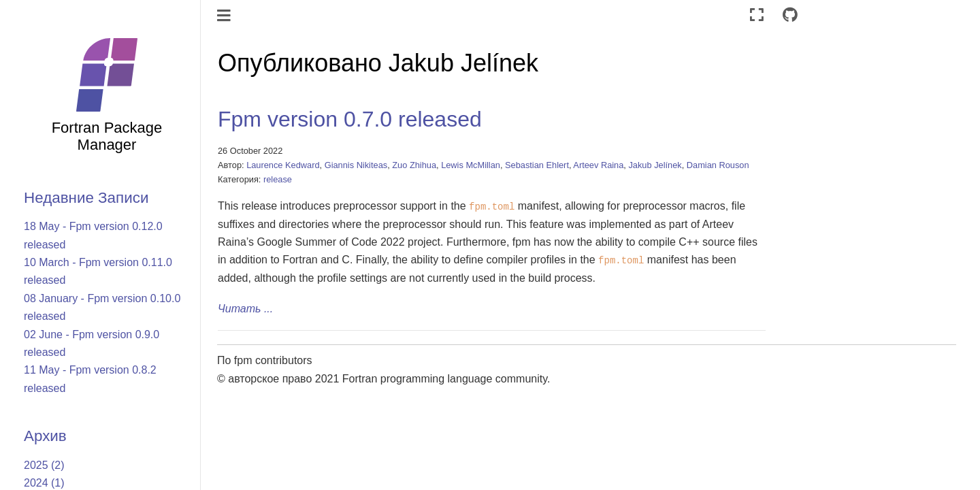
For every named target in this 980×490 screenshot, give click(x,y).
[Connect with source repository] (790, 15)
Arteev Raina (598, 165)
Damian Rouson (718, 165)
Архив (45, 436)
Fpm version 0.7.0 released (350, 119)
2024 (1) (44, 483)
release (278, 179)
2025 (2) (44, 465)
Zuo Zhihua (414, 165)
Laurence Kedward (283, 165)
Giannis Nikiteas (356, 165)
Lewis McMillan (471, 165)
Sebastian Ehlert (537, 165)
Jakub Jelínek (655, 165)
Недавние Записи (86, 198)
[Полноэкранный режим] (757, 15)
